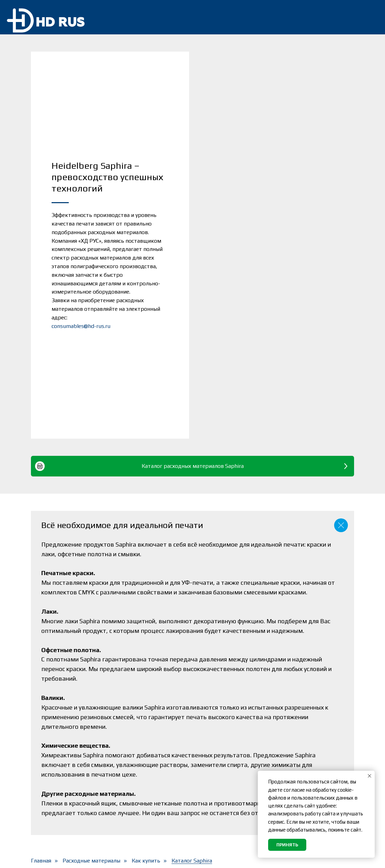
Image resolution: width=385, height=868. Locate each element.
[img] (367, 17)
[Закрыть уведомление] (370, 776)
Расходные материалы (91, 686)
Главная (41, 686)
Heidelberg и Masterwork (150, 778)
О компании (132, 791)
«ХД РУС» (73, 857)
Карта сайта (213, 812)
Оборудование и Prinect (149, 741)
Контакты (129, 803)
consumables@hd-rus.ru (81, 238)
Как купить (146, 686)
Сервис (125, 754)
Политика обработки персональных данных (227, 765)
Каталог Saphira (192, 686)
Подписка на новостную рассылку (230, 745)
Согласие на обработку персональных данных (228, 784)
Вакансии (209, 800)
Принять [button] (287, 845)
